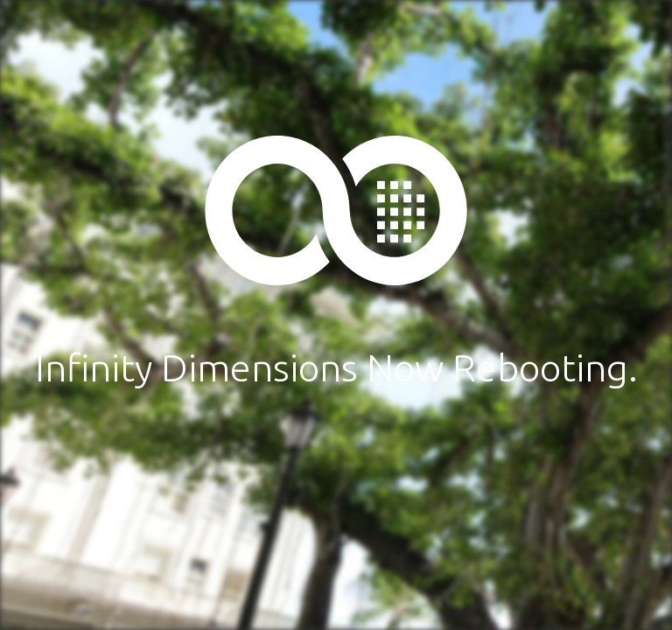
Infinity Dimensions (336, 210)
